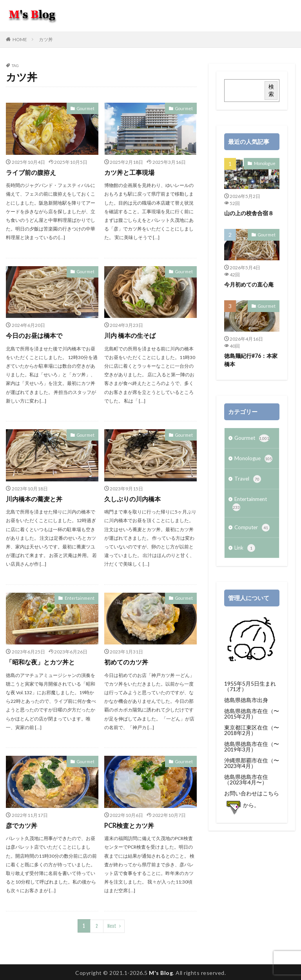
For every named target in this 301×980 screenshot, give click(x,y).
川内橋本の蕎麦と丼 (34, 498)
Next (112, 925)
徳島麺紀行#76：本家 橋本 (251, 359)
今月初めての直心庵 (249, 284)
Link (245, 550)
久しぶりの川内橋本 (132, 498)
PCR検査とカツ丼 (129, 824)
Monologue (265, 163)
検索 (271, 90)
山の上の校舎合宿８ (249, 213)
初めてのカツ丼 (126, 661)
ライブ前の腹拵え (31, 172)
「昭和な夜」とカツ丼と (40, 661)
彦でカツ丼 (22, 824)
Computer (253, 530)
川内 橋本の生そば (130, 335)
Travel (248, 480)
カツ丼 (46, 39)
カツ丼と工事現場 (129, 172)
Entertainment (81, 597)
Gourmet (86, 108)
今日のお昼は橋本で (34, 335)
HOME (20, 39)
